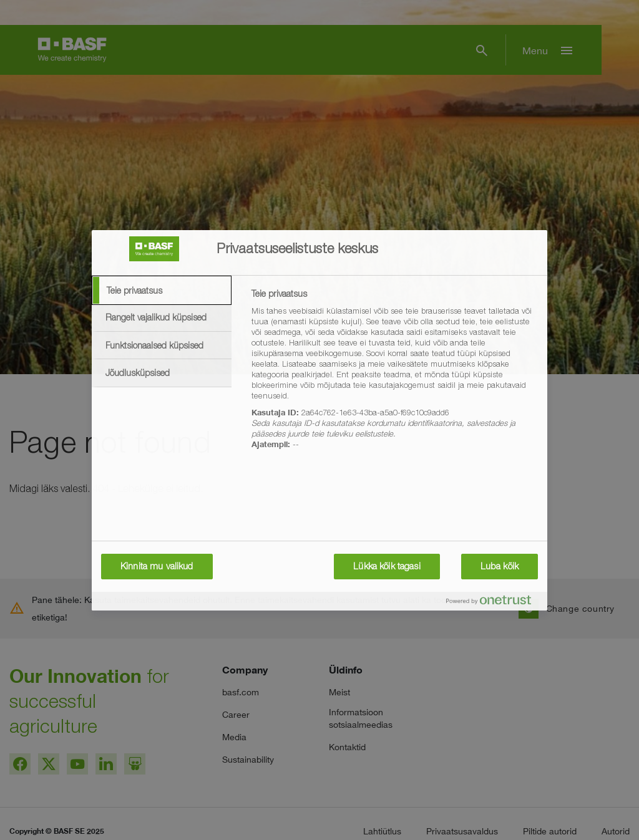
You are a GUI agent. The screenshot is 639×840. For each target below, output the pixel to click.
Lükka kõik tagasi (387, 566)
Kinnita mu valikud (157, 566)
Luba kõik (500, 566)
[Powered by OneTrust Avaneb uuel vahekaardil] (494, 603)
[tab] (162, 291)
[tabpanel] (394, 376)
